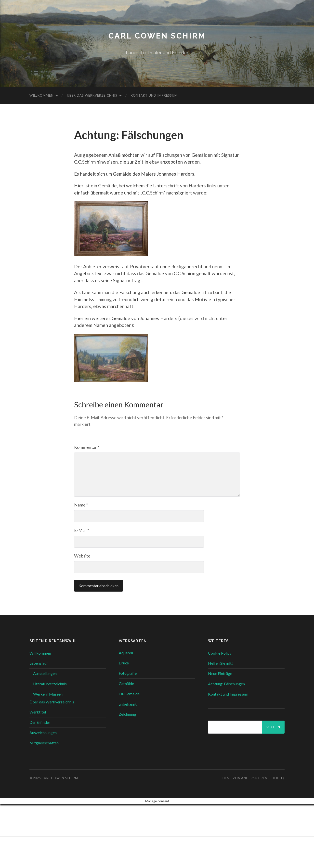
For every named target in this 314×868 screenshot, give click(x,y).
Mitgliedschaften (44, 743)
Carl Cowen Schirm (157, 36)
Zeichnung (127, 714)
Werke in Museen (48, 694)
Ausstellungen (45, 673)
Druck (124, 663)
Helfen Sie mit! (220, 663)
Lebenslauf (39, 663)
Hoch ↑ (278, 778)
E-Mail (82, 530)
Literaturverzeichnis (50, 684)
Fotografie (128, 673)
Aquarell (126, 653)
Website (82, 556)
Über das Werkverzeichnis (92, 95)
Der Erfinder (40, 722)
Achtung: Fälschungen (226, 684)
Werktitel (38, 712)
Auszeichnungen (43, 732)
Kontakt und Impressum (154, 95)
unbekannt (128, 704)
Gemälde (126, 683)
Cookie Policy (220, 653)
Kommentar (87, 447)
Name (81, 505)
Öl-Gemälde (129, 694)
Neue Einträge (220, 673)
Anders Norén (254, 778)
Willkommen (41, 95)
